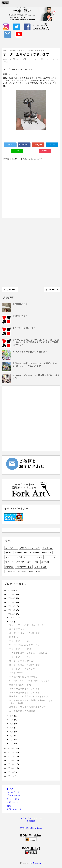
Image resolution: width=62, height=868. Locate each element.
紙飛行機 (45, 562)
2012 (11, 776)
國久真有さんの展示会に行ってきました (29, 696)
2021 (11, 610)
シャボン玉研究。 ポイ (24, 328)
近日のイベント (14, 809)
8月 (12, 716)
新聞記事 (22, 571)
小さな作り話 (40, 567)
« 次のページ (10, 290)
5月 (12, 728)
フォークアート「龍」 (20, 641)
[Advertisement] (31, 253)
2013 (11, 772)
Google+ (38, 145)
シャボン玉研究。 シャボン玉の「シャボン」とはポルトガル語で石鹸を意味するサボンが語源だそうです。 (36, 342)
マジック (9, 562)
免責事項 (31, 821)
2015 (11, 764)
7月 (12, 720)
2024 (11, 598)
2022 (11, 606)
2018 (11, 753)
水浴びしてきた (20, 316)
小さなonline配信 (24, 567)
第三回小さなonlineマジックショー (27, 645)
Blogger (37, 863)
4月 (12, 732)
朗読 (38, 571)
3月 (12, 736)
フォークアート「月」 (20, 657)
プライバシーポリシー (31, 818)
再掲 (36, 562)
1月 (12, 744)
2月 (12, 740)
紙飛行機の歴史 (20, 304)
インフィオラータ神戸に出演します (30, 352)
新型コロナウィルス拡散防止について (28, 707)
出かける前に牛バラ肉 (20, 685)
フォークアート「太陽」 (21, 649)
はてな (52, 145)
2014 (11, 768)
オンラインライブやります (22, 661)
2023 (11, 602)
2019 (11, 749)
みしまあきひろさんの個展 (22, 711)
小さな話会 (10, 571)
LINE (17, 151)
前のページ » (52, 290)
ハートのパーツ (17, 673)
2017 (11, 756)
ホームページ (13, 792)
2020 (11, 614)
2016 (11, 760)
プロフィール (13, 795)
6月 (12, 724)
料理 (31, 571)
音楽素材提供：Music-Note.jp (31, 828)
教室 (29, 562)
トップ (10, 789)
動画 (9, 806)
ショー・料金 (13, 799)
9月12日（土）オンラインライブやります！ (31, 681)
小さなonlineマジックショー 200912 (28, 653)
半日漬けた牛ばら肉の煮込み (23, 677)
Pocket (45, 151)
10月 (13, 618)
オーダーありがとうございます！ (26, 633)
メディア (20, 562)
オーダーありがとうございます (24, 665)
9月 (12, 622)
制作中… (14, 637)
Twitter (10, 145)
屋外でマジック (17, 629)
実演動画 (9, 567)
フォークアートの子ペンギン (23, 669)
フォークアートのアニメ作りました (27, 625)
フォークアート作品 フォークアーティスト (24, 557)
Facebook (24, 145)
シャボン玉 (47, 548)
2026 (11, 590)
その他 (8, 553)
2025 (11, 594)
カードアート (11, 548)
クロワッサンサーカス (30, 548)
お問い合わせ (13, 802)
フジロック (51, 557)
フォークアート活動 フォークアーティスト (33, 553)
